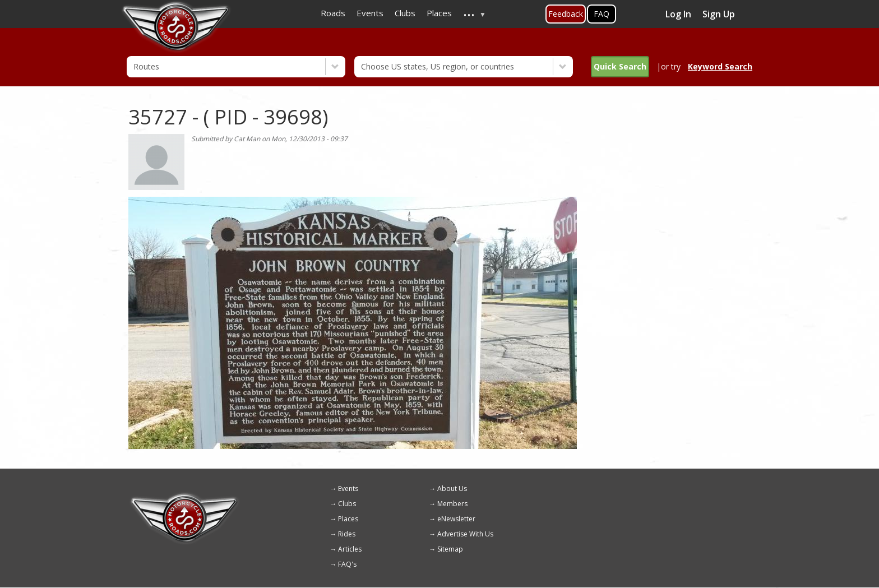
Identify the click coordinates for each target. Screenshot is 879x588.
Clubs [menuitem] (405, 13)
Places (348, 519)
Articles (350, 549)
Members (452, 504)
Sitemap (450, 549)
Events (348, 489)
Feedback (566, 14)
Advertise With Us (465, 534)
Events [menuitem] (370, 13)
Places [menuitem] (439, 13)
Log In (678, 14)
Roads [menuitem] (333, 13)
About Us (452, 489)
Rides (347, 534)
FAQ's (347, 564)
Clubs (347, 504)
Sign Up (719, 14)
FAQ (602, 14)
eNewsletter (456, 519)
